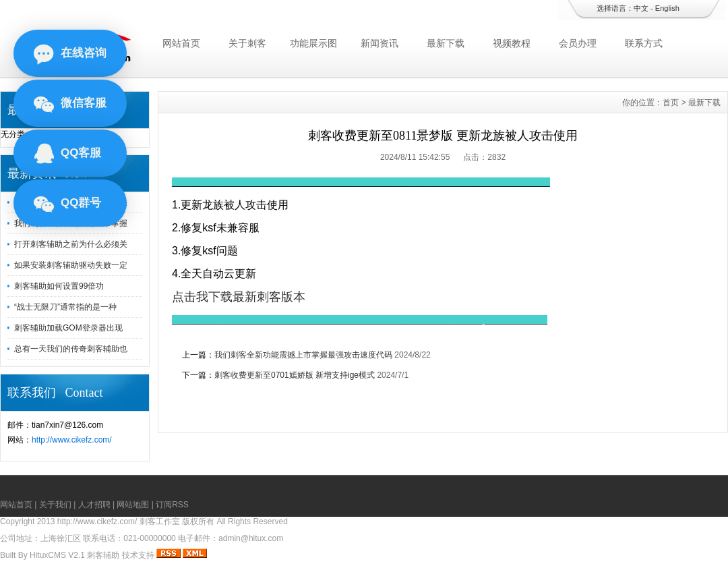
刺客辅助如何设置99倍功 (59, 286)
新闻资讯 (380, 43)
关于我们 (55, 505)
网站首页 (181, 43)
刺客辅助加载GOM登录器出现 (68, 328)
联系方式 (644, 43)
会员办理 (578, 43)
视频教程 (512, 43)
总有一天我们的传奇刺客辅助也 (71, 349)
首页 (671, 103)
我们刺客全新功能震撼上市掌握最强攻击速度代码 (303, 355)
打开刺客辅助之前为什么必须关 (71, 244)
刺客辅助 (103, 555)
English (667, 8)
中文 (641, 8)
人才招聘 (94, 505)
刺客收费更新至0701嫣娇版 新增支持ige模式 (295, 375)
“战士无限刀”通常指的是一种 (65, 307)
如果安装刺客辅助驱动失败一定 (71, 265)
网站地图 (133, 505)
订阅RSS (172, 505)
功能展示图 (313, 43)
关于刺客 (247, 43)
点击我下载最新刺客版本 (239, 297)
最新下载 (446, 43)
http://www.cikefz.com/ (72, 440)
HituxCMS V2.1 (57, 555)
